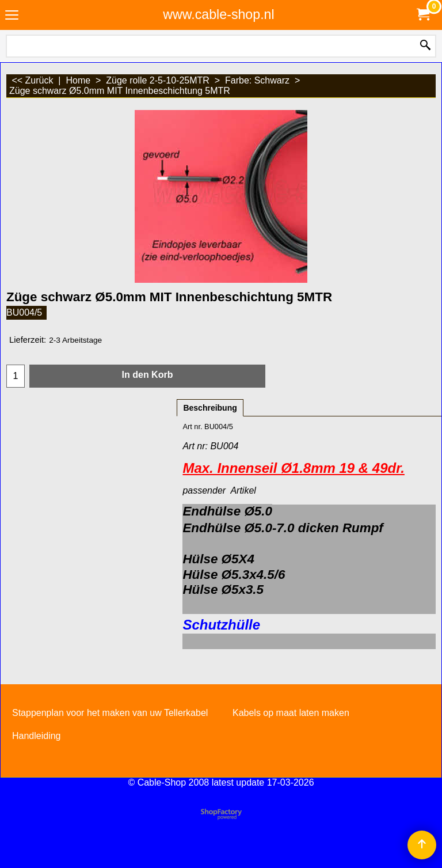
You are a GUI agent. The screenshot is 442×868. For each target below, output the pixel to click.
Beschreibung (210, 408)
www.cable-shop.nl (218, 14)
